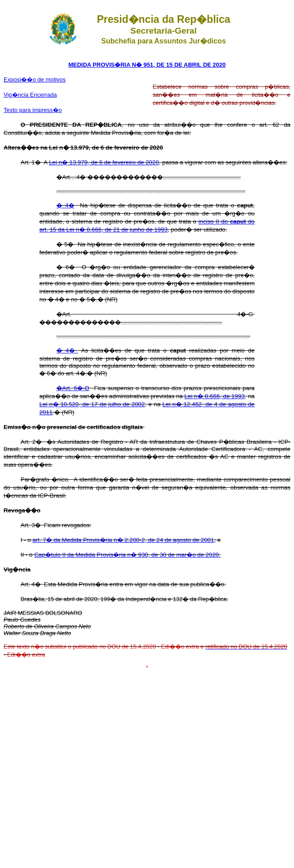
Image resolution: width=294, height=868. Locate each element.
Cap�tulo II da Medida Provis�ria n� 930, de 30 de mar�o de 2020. (127, 555)
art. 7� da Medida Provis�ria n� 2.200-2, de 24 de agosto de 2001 (124, 540)
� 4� (65, 205)
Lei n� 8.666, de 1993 (215, 396)
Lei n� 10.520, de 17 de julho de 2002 (92, 404)
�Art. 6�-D (73, 388)
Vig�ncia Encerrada (30, 95)
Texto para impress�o (33, 110)
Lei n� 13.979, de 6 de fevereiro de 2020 (104, 162)
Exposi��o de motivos (35, 79)
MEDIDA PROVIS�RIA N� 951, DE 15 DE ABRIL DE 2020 (147, 65)
